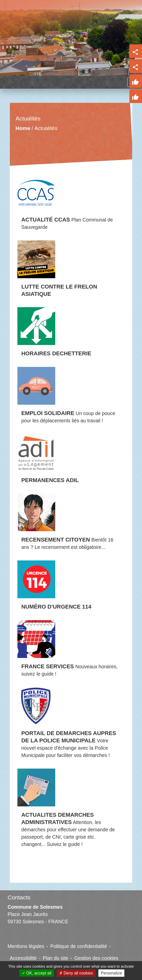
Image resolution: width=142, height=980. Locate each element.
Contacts (19, 897)
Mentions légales (26, 946)
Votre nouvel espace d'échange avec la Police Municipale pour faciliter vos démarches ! (65, 748)
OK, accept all (37, 973)
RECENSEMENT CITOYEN (55, 540)
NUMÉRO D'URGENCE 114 (56, 607)
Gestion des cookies (96, 958)
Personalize (111, 973)
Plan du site (55, 958)
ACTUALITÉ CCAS (46, 220)
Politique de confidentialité (79, 946)
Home (23, 128)
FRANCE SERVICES (48, 666)
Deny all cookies (76, 973)
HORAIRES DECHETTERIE (56, 353)
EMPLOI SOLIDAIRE (48, 413)
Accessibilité (23, 958)
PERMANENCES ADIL (50, 480)
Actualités (46, 128)
